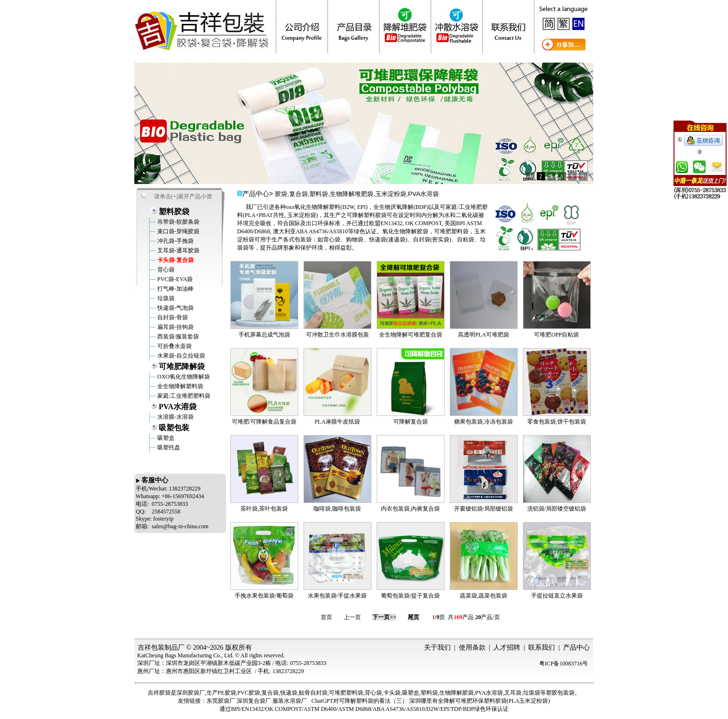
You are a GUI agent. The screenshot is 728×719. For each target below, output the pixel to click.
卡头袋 (392, 693)
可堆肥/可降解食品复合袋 (264, 422)
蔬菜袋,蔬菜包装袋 (484, 596)
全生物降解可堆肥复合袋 (411, 335)
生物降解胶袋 (456, 693)
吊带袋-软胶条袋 (178, 222)
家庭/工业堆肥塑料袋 (183, 396)
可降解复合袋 (411, 422)
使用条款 (472, 648)
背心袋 (165, 270)
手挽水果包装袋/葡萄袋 (264, 596)
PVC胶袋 (249, 693)
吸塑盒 (165, 438)
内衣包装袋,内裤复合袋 (410, 509)
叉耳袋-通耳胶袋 (178, 251)
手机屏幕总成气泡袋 (264, 335)
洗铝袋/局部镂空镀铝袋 (557, 509)
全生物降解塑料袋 (179, 386)
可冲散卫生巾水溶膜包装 (337, 335)
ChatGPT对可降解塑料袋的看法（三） (359, 701)
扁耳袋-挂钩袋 (175, 327)
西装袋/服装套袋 (177, 337)
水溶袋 (494, 693)
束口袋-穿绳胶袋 (178, 231)
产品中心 (576, 648)
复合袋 (270, 693)
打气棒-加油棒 (175, 289)
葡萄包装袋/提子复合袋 (410, 596)
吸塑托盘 (168, 447)
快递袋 (289, 693)
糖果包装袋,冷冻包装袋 (484, 422)
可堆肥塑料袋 (346, 693)
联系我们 (542, 648)
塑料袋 (429, 693)
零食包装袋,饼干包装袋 (557, 422)
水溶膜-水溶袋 (175, 417)
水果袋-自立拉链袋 (180, 356)
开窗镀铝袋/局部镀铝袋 (484, 509)
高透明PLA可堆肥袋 (484, 335)
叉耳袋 (513, 693)
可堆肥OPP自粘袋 (556, 335)
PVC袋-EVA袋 (174, 279)
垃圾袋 (165, 298)
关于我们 (437, 648)
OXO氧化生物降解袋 (183, 377)
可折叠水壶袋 (174, 346)
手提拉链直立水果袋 (557, 596)
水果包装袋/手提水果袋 (337, 596)
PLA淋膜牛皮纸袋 (337, 422)
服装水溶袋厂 (290, 701)
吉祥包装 (151, 648)
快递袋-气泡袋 (175, 308)
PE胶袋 (227, 693)
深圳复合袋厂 (254, 701)
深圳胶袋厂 (191, 693)
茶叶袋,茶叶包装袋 (264, 509)
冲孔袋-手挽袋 (175, 241)
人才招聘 (507, 648)
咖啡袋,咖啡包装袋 (337, 509)
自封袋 (319, 693)
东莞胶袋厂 (221, 701)
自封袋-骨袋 (172, 317)
